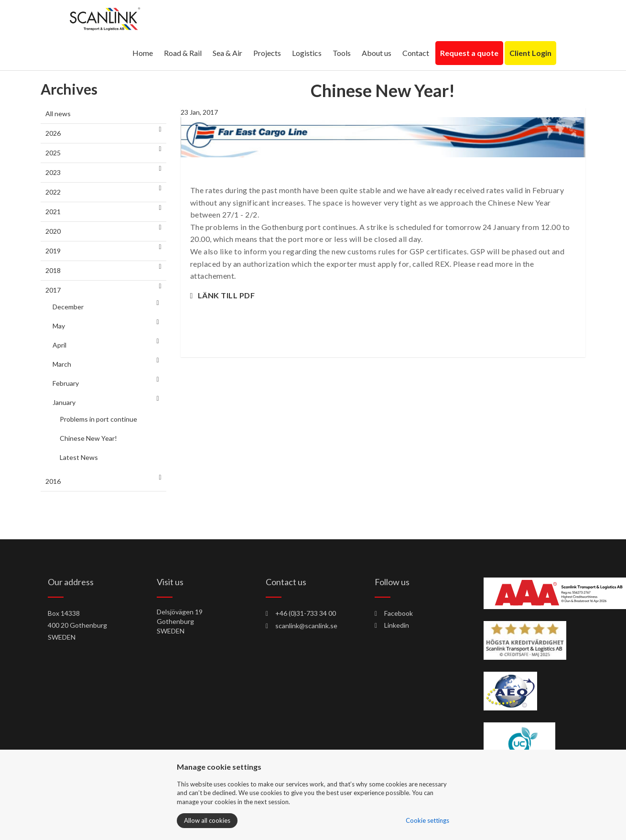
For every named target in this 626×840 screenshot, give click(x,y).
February (66, 383)
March (62, 364)
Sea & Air (227, 53)
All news (58, 114)
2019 (53, 251)
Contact (416, 53)
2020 (53, 231)
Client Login (530, 53)
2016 (53, 481)
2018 (53, 270)
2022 (53, 192)
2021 (53, 212)
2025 (53, 153)
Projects (267, 53)
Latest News (79, 457)
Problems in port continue (98, 419)
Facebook (394, 613)
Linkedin (392, 625)
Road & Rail (183, 53)
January (64, 402)
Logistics (307, 53)
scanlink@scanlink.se (306, 626)
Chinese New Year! (88, 438)
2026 (53, 133)
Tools (342, 53)
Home (143, 53)
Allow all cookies (207, 820)
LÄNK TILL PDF (227, 295)
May (59, 326)
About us (377, 53)
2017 (53, 290)
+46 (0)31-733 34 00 (306, 613)
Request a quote (469, 53)
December (68, 307)
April (59, 345)
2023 (53, 172)
